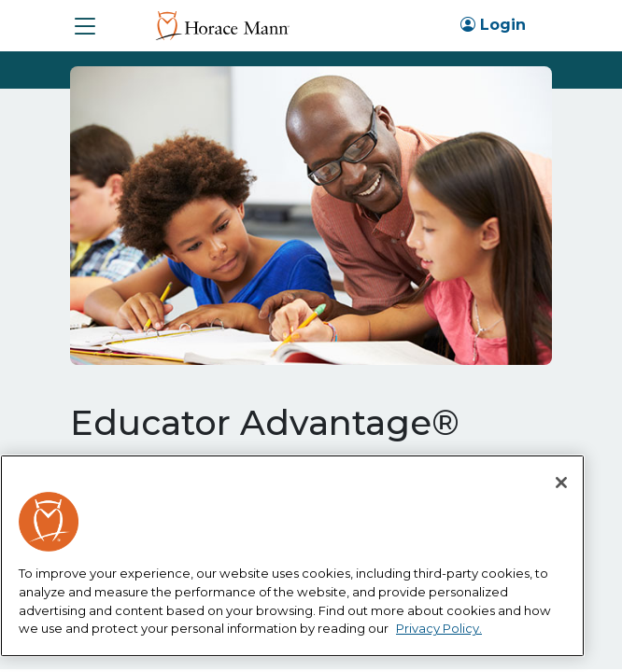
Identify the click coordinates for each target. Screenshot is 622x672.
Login (493, 25)
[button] (85, 26)
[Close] (561, 483)
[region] (292, 556)
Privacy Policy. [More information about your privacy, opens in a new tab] (439, 628)
